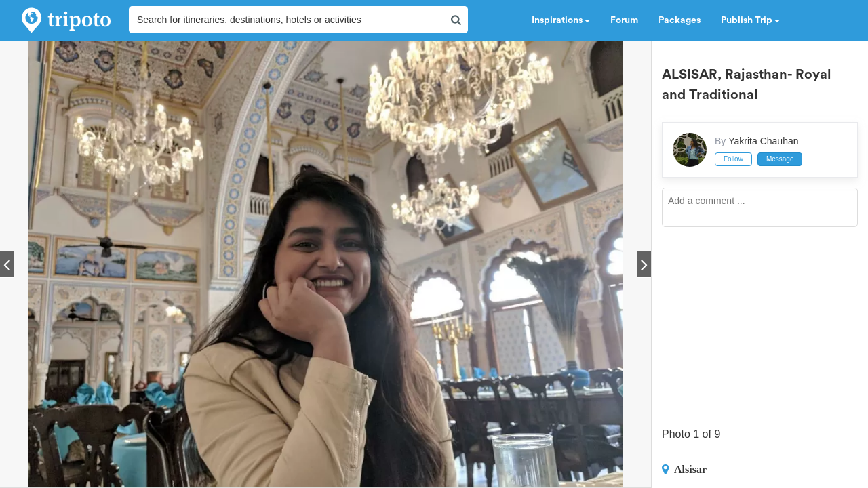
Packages (679, 20)
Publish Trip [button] (750, 20)
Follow (733, 159)
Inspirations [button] (561, 20)
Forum (624, 20)
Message (780, 159)
